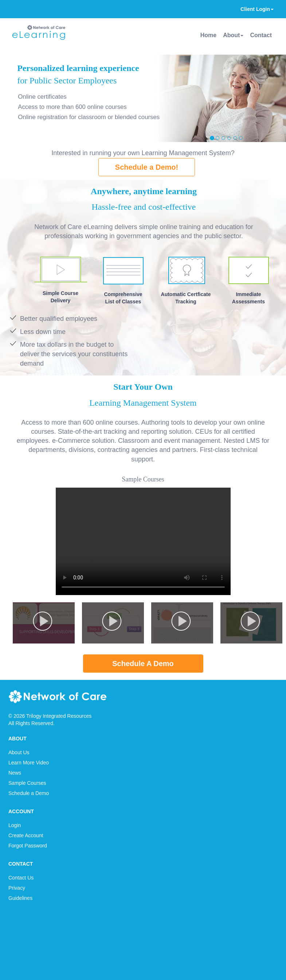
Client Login (257, 9)
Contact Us (21, 878)
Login (15, 825)
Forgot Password (28, 846)
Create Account (26, 835)
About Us (19, 752)
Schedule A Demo (143, 664)
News (15, 773)
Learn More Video (29, 763)
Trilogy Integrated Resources (59, 716)
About (233, 35)
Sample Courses (27, 783)
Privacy (17, 888)
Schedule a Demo (29, 793)
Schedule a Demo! (147, 167)
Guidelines (20, 898)
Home (208, 35)
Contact (261, 35)
